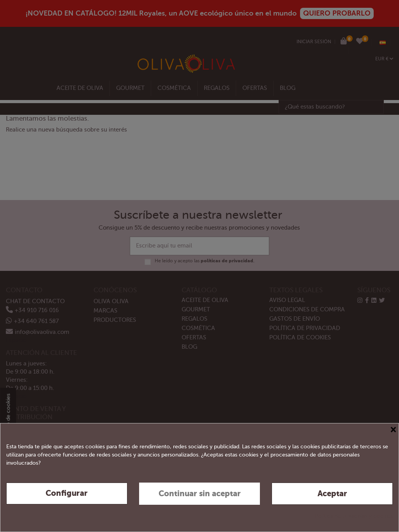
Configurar (67, 493)
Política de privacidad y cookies (354, 516)
